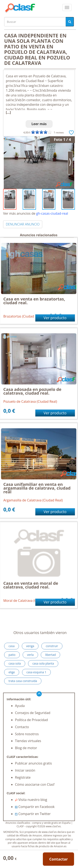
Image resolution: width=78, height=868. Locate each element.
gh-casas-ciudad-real (52, 213)
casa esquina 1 (36, 672)
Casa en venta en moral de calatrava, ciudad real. (31, 585)
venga (30, 646)
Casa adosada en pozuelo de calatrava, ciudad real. (32, 391)
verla (30, 655)
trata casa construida (23, 681)
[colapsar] (67, 7)
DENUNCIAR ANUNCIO (23, 224)
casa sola (15, 663)
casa (12, 646)
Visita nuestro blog (31, 800)
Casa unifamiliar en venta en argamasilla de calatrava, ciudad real (37, 488)
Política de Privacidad (31, 720)
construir (52, 646)
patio (12, 655)
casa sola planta (43, 663)
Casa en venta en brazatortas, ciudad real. (34, 301)
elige (12, 672)
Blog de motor (26, 748)
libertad (50, 655)
